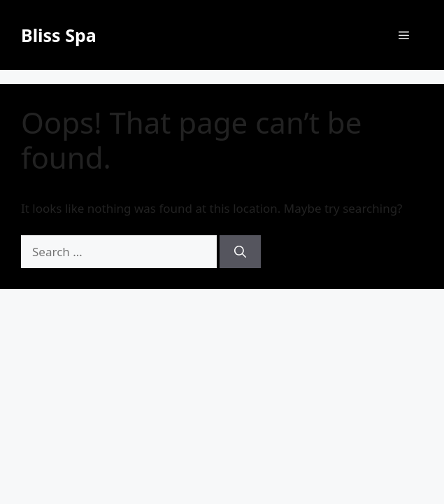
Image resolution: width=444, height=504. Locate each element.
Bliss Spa (59, 35)
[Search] (240, 252)
